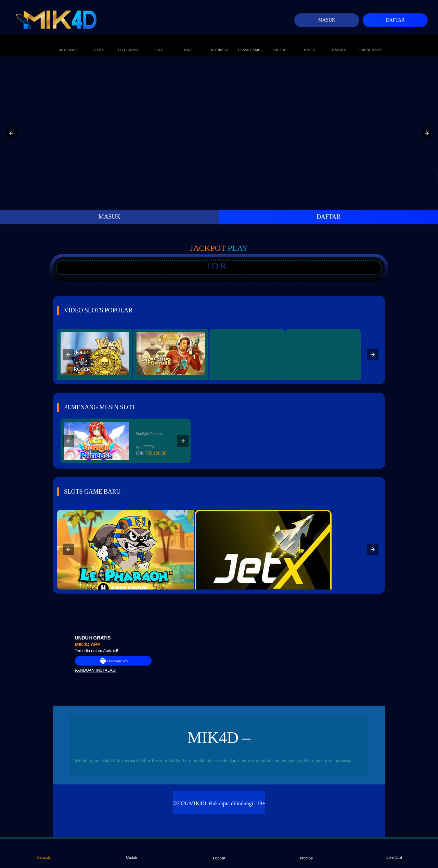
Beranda (44, 853)
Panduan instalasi (96, 670)
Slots (99, 43)
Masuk (327, 20)
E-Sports (340, 43)
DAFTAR (328, 217)
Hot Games (69, 43)
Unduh (131, 853)
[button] (11, 133)
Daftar (395, 20)
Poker (309, 43)
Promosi (306, 853)
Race (159, 43)
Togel (189, 43)
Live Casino (128, 43)
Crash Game (249, 43)
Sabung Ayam (370, 43)
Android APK (113, 661)
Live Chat (394, 853)
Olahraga (219, 43)
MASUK (110, 217)
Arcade (279, 43)
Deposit (219, 853)
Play (238, 248)
